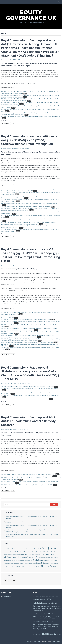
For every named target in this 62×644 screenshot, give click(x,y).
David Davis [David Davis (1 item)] (29, 552)
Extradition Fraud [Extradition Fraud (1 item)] (16, 555)
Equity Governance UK (31, 15)
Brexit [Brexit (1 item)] (5, 552)
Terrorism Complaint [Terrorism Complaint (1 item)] (36, 567)
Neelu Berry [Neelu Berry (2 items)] (38, 560)
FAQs (25, 2)
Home (4, 2)
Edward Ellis (17, 60)
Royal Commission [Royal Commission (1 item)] (7, 567)
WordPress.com (55, 641)
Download (25, 94)
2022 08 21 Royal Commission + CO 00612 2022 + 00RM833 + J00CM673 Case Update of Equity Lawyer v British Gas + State (30, 389)
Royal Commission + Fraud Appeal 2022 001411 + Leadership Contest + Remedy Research (28, 421)
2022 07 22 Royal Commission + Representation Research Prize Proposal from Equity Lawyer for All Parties (26, 476)
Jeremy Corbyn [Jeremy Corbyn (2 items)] (33, 557)
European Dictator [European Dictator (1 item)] (44, 608)
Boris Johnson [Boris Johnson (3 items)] (49, 548)
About (11, 2)
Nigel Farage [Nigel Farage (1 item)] (46, 560)
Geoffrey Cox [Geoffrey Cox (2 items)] (26, 554)
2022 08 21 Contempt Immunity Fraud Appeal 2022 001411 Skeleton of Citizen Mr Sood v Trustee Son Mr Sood (27, 387)
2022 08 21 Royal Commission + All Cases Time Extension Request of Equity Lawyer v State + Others (25, 399)
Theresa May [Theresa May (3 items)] (48, 566)
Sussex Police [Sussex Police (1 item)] (29, 567)
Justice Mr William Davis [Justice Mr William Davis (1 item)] (46, 619)
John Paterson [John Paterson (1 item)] (43, 557)
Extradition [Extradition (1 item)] (10, 555)
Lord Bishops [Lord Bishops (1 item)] (21, 560)
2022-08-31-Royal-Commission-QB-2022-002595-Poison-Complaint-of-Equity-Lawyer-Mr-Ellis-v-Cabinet (25, 320)
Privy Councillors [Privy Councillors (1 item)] (21, 563)
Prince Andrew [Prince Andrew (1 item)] (14, 563)
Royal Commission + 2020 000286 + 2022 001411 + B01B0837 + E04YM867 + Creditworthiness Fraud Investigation (29, 140)
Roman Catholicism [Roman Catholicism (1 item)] (54, 563)
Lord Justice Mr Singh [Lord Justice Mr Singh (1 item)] (28, 560)
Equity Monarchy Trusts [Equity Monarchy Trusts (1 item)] (49, 552)
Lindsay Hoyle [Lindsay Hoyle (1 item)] (15, 560)
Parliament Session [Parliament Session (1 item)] (53, 560)
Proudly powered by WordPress (34, 641)
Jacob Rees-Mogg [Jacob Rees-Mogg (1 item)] (23, 557)
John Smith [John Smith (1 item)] (48, 557)
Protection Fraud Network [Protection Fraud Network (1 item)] (30, 563)
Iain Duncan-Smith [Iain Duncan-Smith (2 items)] (11, 557)
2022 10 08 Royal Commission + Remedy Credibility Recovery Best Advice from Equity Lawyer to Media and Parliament (29, 203)
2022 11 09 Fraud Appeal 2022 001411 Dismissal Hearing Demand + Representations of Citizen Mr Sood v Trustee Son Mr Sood (31, 116)
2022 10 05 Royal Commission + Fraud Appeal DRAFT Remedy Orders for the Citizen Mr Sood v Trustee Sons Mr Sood (29, 219)
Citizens (18, 2)
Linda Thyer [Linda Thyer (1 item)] (9, 560)
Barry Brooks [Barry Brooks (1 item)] (38, 549)
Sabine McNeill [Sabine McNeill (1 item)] (15, 567)
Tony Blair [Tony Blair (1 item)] (59, 634)
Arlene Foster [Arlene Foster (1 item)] (19, 549)
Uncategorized (7, 596)
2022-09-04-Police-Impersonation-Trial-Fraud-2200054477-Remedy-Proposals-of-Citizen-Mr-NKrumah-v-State (27, 342)
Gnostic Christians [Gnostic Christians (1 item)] (35, 555)
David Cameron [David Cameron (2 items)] (20, 551)
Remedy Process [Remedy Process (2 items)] (43, 563)
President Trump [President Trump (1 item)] (7, 563)
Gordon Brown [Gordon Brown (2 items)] (49, 554)
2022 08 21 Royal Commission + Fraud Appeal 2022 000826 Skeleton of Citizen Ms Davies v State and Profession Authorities (30, 396)
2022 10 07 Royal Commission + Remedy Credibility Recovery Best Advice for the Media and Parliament (26, 207)
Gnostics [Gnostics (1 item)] (41, 555)
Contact (32, 2)
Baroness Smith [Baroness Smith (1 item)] (32, 549)
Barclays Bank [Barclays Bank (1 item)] (26, 549)
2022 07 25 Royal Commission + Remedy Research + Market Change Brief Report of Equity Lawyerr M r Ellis (27, 485)
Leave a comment (27, 60)
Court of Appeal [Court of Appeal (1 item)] (10, 552)
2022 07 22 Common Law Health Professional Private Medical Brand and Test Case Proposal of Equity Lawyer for (28, 474)
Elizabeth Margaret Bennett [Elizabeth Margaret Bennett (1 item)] (38, 552)
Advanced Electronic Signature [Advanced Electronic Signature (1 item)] (10, 549)
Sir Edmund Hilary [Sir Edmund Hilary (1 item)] (22, 567)
